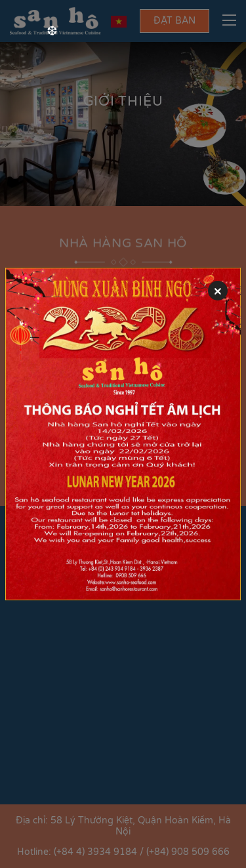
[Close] (218, 291)
